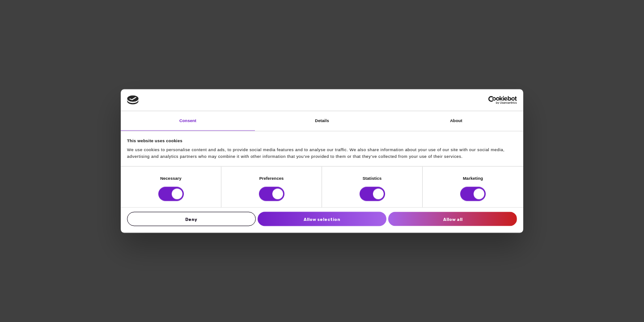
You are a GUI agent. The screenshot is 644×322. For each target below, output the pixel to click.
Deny (191, 219)
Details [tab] (322, 121)
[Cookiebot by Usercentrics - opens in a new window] (478, 100)
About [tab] (456, 121)
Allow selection (322, 219)
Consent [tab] (188, 121)
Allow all (453, 219)
